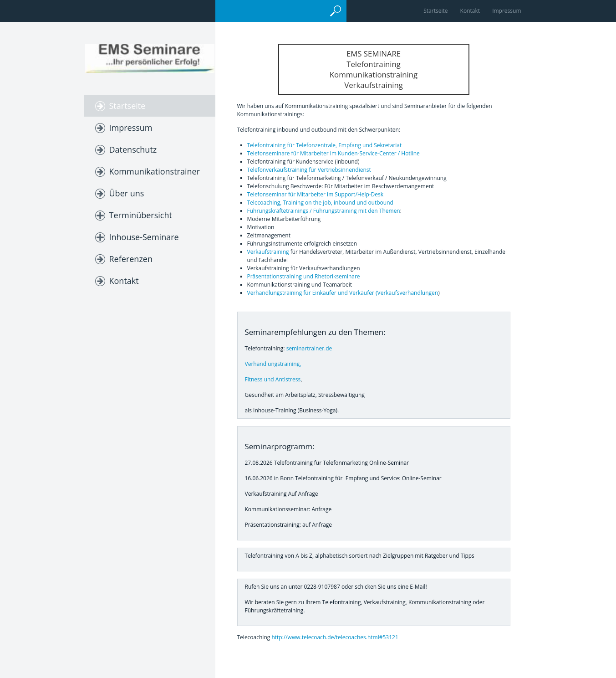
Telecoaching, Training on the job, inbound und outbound (320, 203)
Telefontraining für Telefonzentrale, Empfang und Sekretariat (325, 145)
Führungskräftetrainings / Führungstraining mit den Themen (324, 211)
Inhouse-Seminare (144, 237)
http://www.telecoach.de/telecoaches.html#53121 (335, 637)
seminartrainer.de (309, 348)
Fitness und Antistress (273, 379)
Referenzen (131, 259)
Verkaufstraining (268, 252)
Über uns (127, 193)
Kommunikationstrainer (155, 171)
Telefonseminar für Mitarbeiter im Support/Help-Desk (316, 194)
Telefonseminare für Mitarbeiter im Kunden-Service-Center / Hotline (333, 153)
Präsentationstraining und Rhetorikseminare (304, 276)
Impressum (507, 11)
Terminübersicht (141, 215)
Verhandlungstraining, (273, 364)
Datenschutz (133, 149)
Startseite (435, 11)
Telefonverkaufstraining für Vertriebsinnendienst (309, 170)
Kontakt (470, 11)
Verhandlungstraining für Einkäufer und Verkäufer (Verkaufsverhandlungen (343, 293)
